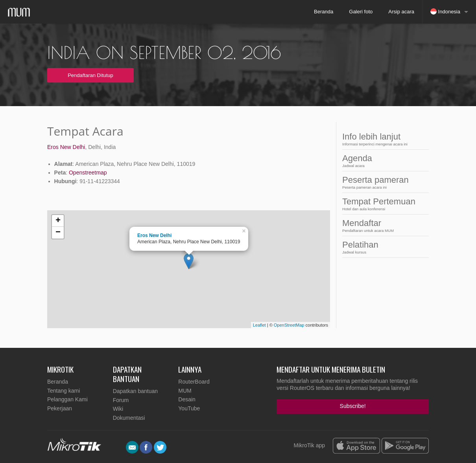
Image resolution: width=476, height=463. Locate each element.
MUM (185, 391)
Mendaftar (379, 225)
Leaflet (259, 325)
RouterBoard (194, 382)
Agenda (379, 161)
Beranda (324, 12)
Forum (121, 400)
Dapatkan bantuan (135, 391)
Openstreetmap (88, 173)
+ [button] (58, 221)
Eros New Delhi (66, 147)
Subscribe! (353, 406)
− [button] (58, 233)
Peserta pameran (379, 182)
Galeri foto (361, 12)
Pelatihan (379, 247)
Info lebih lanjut (379, 139)
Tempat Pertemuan (379, 204)
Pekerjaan (60, 408)
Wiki (118, 409)
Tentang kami (64, 391)
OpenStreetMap (289, 325)
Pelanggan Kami (67, 399)
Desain (187, 399)
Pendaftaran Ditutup (90, 75)
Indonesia (445, 11)
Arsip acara (401, 12)
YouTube (189, 408)
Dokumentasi (129, 418)
